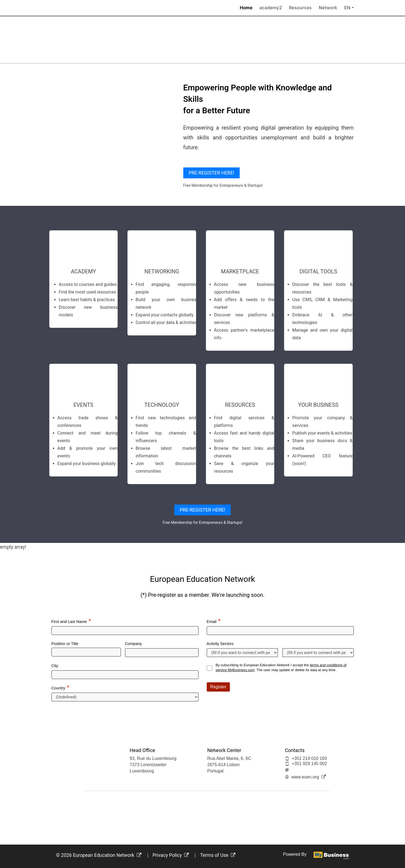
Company (133, 644)
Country (58, 688)
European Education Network (107, 855)
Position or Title (65, 644)
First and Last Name (69, 622)
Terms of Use (218, 855)
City (55, 666)
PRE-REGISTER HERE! (212, 173)
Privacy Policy (171, 855)
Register (218, 687)
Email (212, 622)
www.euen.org (309, 777)
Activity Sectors (220, 644)
